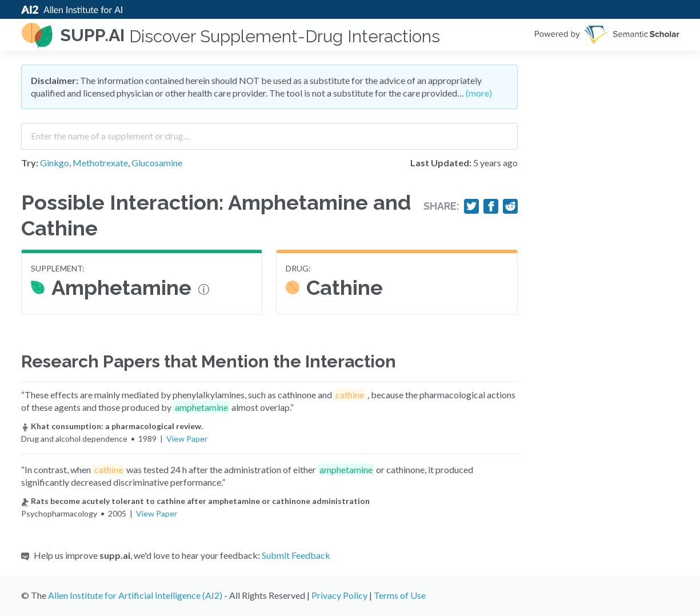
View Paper (187, 439)
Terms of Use (400, 595)
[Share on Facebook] (491, 206)
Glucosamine (157, 163)
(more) (479, 93)
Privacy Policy (339, 595)
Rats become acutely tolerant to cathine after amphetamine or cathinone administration (195, 501)
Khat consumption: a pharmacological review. (112, 426)
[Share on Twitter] (471, 206)
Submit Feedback (296, 555)
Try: (30, 163)
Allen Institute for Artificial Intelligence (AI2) (135, 595)
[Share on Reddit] (510, 206)
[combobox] (269, 132)
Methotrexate (100, 163)
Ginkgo (55, 163)
